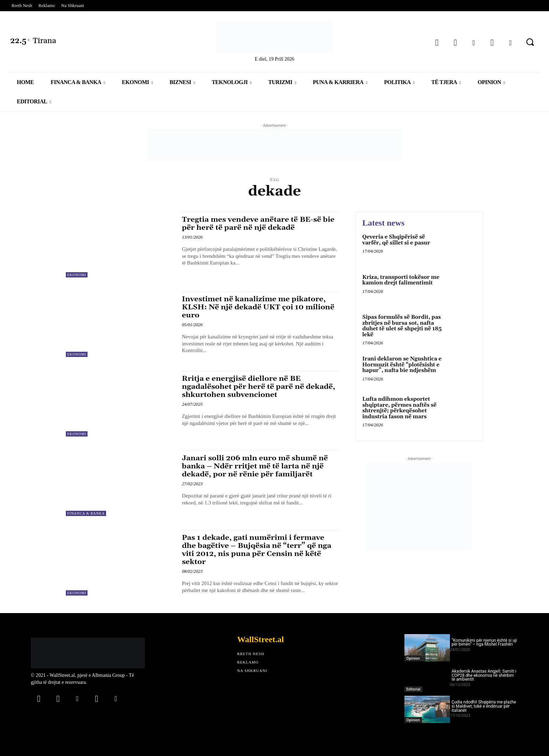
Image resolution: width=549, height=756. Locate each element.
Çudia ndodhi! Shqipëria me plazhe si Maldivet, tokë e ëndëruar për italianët (484, 706)
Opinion (413, 658)
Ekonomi (77, 275)
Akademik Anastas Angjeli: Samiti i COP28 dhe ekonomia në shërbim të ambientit (484, 675)
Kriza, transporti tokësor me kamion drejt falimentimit (401, 280)
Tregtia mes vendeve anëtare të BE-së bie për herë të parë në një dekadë (259, 224)
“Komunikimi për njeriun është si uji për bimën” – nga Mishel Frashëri (484, 642)
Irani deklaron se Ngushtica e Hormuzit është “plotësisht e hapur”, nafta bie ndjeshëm (402, 365)
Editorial (414, 689)
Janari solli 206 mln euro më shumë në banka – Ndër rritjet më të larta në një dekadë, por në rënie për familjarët (255, 466)
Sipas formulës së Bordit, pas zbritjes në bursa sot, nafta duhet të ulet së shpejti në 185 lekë (402, 326)
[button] (530, 42)
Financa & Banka (86, 513)
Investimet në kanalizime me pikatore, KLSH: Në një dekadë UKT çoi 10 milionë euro (259, 307)
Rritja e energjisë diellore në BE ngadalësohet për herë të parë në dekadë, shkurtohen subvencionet (259, 387)
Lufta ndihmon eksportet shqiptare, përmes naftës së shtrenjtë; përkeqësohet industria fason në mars (399, 408)
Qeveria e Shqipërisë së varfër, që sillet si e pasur (396, 240)
